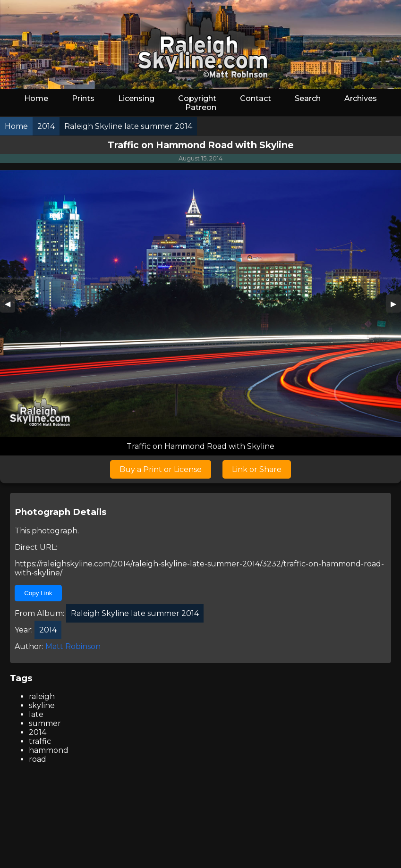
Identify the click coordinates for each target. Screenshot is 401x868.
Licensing (136, 98)
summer (45, 723)
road (38, 759)
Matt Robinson (73, 646)
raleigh (42, 696)
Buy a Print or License (161, 469)
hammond (49, 750)
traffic (40, 741)
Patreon (201, 107)
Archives (361, 98)
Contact (256, 98)
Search (308, 98)
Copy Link (38, 593)
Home (36, 98)
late (36, 714)
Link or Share (257, 469)
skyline (42, 705)
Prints (83, 98)
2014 (38, 732)
